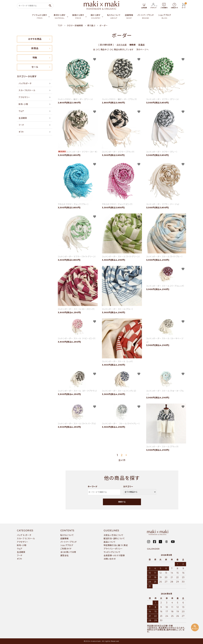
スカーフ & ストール (26, 539)
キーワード (93, 487)
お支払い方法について (114, 535)
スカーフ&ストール (27, 90)
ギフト (21, 132)
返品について (110, 542)
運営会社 (64, 555)
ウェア (21, 111)
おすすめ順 (122, 45)
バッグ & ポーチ (24, 535)
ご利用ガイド (66, 549)
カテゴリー (128, 487)
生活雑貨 (23, 118)
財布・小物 (23, 104)
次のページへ (142, 50)
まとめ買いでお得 (68, 552)
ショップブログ (67, 545)
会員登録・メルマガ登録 (114, 555)
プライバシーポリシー (113, 549)
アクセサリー (24, 97)
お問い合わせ (110, 559)
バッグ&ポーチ (25, 83)
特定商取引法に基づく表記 (116, 545)
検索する (122, 502)
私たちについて (67, 535)
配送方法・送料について (114, 539)
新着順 (142, 45)
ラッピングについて (112, 552)
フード (21, 125)
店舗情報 (64, 539)
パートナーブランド (69, 542)
